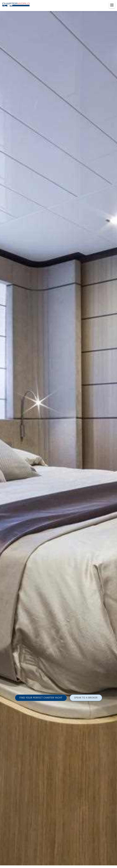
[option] (59, 434)
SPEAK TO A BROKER (86, 698)
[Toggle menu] (112, 5)
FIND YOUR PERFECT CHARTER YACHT (41, 698)
